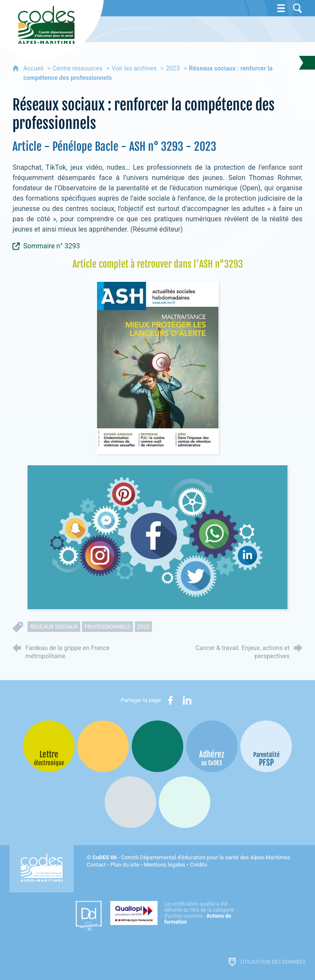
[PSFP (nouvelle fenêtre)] (266, 746)
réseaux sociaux (54, 627)
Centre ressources (77, 69)
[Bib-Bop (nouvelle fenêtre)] (157, 746)
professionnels (108, 627)
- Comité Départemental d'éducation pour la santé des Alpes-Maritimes (191, 857)
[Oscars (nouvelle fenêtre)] (185, 802)
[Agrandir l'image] (158, 367)
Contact (96, 865)
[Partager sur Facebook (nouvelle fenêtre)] (170, 700)
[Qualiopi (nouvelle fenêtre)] (175, 913)
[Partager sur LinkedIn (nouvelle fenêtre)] (187, 700)
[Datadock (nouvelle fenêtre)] (89, 916)
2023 (173, 69)
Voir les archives (134, 69)
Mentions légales (165, 865)
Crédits (198, 865)
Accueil (34, 69)
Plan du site (125, 865)
